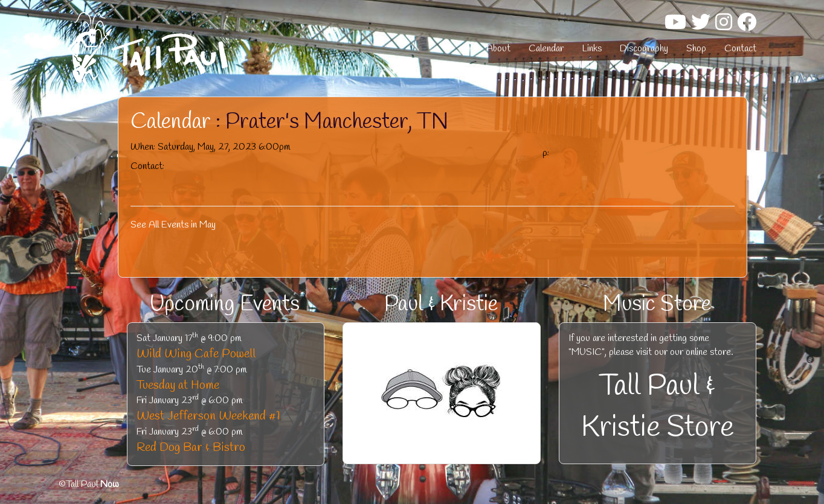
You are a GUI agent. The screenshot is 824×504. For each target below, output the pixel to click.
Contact (740, 49)
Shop (696, 49)
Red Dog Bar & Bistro (191, 448)
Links (592, 49)
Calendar (546, 49)
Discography (644, 49)
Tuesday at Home (178, 385)
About (498, 49)
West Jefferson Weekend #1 (208, 416)
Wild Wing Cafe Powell (196, 354)
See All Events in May (173, 225)
